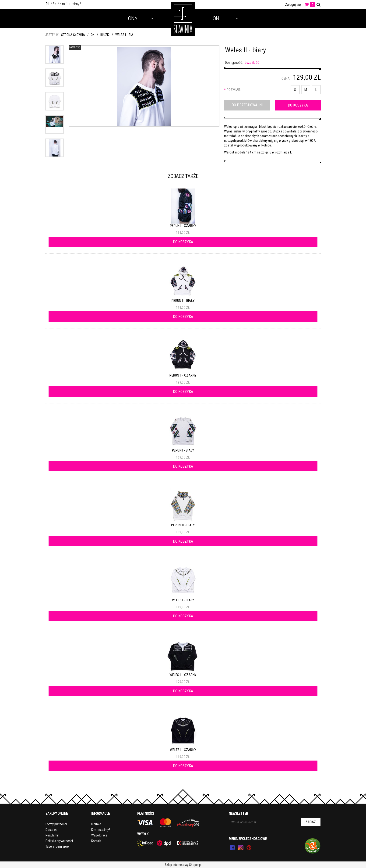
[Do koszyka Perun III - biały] (183, 541)
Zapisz (311, 822)
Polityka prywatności (59, 841)
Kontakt (96, 841)
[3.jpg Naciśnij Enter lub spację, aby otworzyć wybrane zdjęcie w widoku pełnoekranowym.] (144, 87)
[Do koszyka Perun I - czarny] (183, 242)
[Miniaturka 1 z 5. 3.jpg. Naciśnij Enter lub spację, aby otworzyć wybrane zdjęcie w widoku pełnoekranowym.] (55, 54)
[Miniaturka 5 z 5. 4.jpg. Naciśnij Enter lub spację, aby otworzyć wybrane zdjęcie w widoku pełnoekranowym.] (55, 148)
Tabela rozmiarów (57, 847)
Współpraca (99, 835)
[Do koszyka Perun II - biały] (183, 317)
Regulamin (53, 835)
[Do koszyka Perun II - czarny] (183, 391)
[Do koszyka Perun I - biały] (183, 466)
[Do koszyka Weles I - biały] (183, 616)
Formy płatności (56, 824)
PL (48, 4)
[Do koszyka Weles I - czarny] (183, 766)
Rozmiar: (233, 90)
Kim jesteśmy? (70, 4)
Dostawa (51, 830)
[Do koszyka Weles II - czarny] (183, 691)
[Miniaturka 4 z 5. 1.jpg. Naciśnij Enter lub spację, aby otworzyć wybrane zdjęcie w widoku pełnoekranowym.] (55, 125)
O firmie (96, 824)
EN (55, 4)
